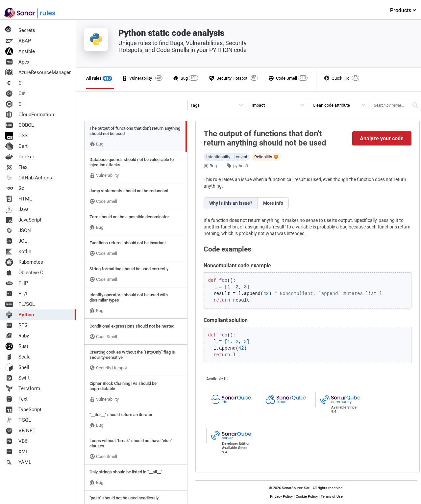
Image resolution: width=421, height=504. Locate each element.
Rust (17, 346)
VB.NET (20, 431)
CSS (16, 136)
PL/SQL (20, 304)
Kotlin (18, 252)
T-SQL (18, 420)
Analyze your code (382, 138)
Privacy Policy (281, 497)
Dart (16, 146)
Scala (18, 357)
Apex (17, 62)
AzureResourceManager (38, 72)
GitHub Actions (29, 178)
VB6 (16, 441)
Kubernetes (24, 262)
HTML (19, 199)
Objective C (24, 273)
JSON (18, 230)
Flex (16, 167)
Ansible (20, 51)
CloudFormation (30, 115)
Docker (20, 157)
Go (15, 188)
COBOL (20, 125)
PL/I (16, 294)
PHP (17, 283)
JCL (16, 241)
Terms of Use (332, 497)
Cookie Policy (307, 497)
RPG (16, 325)
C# (15, 93)
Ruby (17, 336)
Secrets (20, 30)
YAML (18, 462)
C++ (16, 104)
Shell (17, 367)
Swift (17, 378)
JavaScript (23, 220)
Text (16, 399)
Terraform (23, 388)
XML (17, 452)
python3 (241, 166)
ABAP (18, 41)
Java (17, 209)
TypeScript (23, 410)
